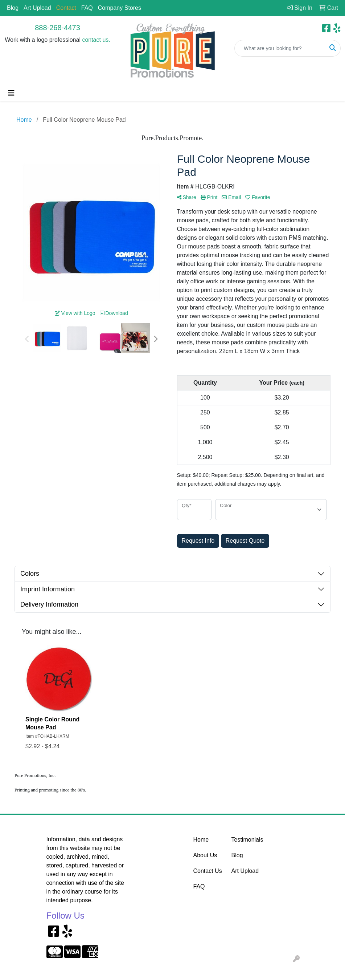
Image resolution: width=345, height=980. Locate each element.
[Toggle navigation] (11, 93)
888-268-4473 (57, 28)
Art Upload (37, 8)
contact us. (96, 40)
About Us (205, 855)
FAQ (87, 8)
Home (201, 840)
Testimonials (246, 840)
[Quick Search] (280, 48)
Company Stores (120, 8)
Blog (13, 8)
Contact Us (208, 871)
